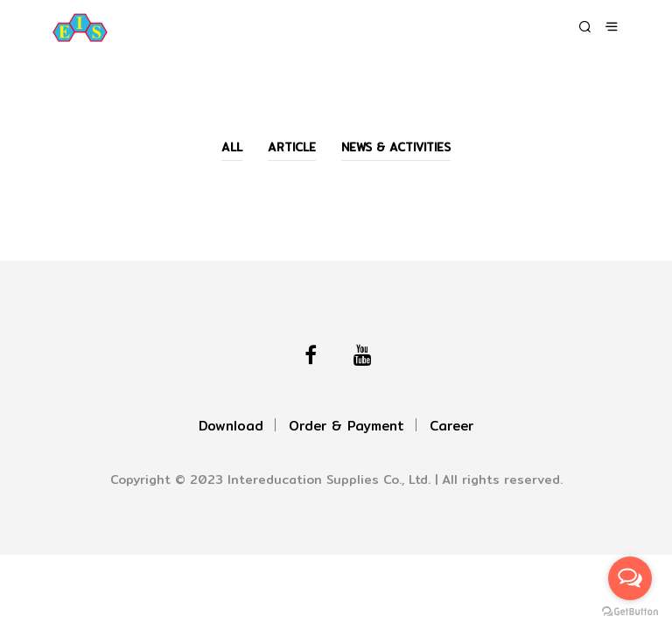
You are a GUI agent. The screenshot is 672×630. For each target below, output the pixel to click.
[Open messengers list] (630, 578)
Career (451, 426)
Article (292, 147)
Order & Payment (346, 426)
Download (231, 426)
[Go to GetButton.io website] (630, 612)
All (232, 147)
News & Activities (396, 147)
